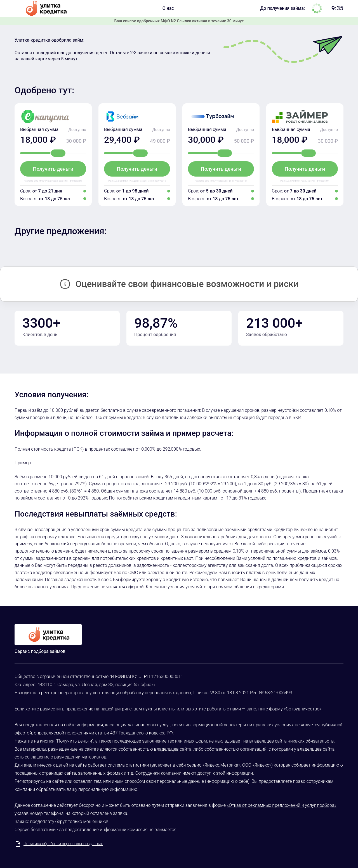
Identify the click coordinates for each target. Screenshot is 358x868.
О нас (168, 8)
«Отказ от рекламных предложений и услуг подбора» (282, 805)
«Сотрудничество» (303, 709)
